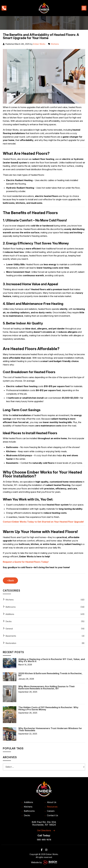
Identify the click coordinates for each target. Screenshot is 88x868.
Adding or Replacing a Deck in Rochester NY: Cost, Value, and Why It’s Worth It (52, 660)
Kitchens (55, 44)
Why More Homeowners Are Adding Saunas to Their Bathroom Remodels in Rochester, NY (47, 687)
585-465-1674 (44, 840)
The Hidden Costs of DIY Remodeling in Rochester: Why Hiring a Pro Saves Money (48, 708)
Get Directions (44, 830)
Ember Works (39, 44)
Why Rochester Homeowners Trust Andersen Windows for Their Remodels (50, 729)
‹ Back (10, 581)
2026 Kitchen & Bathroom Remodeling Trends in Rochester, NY (50, 674)
